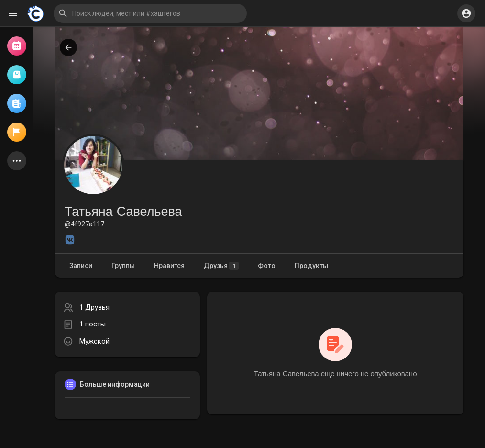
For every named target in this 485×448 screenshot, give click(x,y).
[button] (150, 13)
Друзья (221, 266)
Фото (267, 266)
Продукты (311, 266)
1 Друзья (94, 307)
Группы (123, 266)
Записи (81, 266)
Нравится (169, 266)
